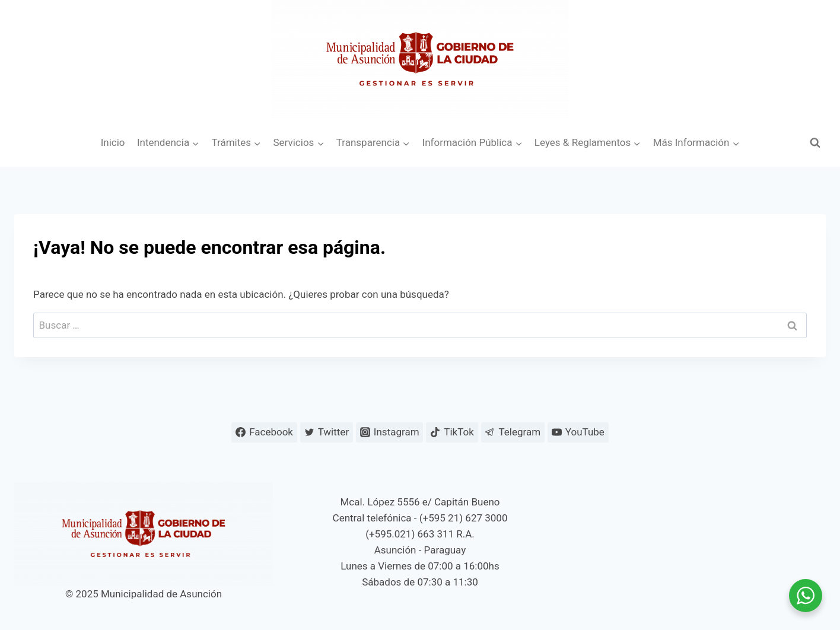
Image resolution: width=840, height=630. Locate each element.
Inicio (113, 142)
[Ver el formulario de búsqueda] (815, 143)
